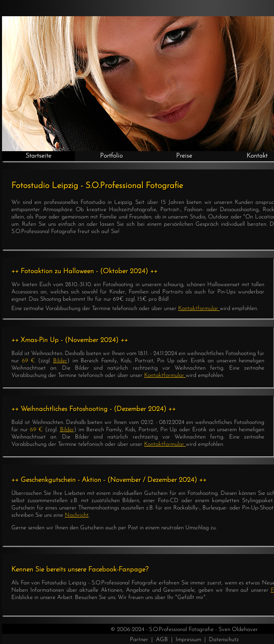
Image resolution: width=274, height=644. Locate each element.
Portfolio (111, 156)
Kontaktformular (199, 309)
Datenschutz (224, 640)
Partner (139, 640)
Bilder (60, 361)
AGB (162, 640)
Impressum (188, 640)
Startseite (38, 156)
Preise (184, 156)
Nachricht (77, 515)
